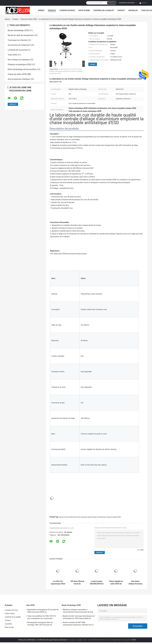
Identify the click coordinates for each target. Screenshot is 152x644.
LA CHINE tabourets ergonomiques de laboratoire (52, 640)
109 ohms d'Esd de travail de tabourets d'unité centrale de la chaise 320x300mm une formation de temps (77, 583)
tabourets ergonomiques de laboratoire (93, 517)
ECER (134, 640)
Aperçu (41, 10)
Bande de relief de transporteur (21, 35)
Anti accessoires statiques (19, 79)
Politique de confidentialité (27, 640)
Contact (121, 10)
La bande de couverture (18, 50)
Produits (52, 10)
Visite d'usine (84, 10)
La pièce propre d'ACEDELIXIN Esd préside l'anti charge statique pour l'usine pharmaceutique (97, 583)
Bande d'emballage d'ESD (18, 30)
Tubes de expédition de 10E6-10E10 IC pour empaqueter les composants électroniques (42, 618)
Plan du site (9, 627)
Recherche (112, 3)
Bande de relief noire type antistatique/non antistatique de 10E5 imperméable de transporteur (79, 618)
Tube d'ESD (12, 55)
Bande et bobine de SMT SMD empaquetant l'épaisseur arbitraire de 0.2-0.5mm (78, 624)
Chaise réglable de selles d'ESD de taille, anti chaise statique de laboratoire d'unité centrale (116, 583)
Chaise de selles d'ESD (29, 19)
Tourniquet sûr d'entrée (17, 40)
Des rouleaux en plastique (19, 60)
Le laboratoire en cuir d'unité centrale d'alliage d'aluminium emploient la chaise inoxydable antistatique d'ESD (66, 71)
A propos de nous (67, 10)
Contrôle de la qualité (104, 10)
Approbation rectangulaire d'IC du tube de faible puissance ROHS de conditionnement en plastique (43, 611)
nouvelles (133, 10)
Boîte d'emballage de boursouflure (22, 69)
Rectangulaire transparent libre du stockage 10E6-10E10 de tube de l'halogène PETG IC (40, 624)
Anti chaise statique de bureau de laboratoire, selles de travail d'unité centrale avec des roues (135, 583)
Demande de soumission (127, 3)
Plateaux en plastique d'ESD (19, 64)
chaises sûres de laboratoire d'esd (70, 517)
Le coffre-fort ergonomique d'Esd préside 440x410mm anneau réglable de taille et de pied (58, 583)
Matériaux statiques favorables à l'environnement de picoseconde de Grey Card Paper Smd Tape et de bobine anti (78, 611)
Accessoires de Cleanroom (19, 45)
